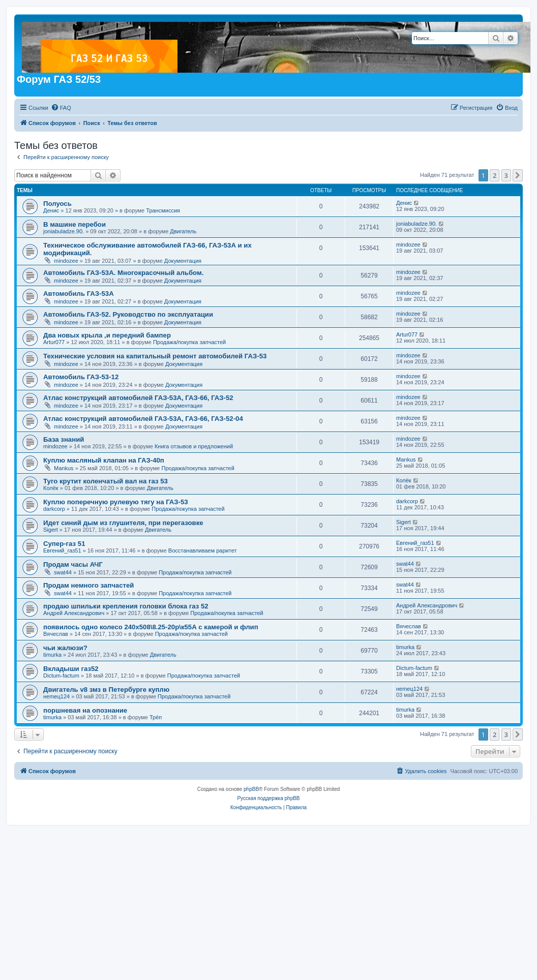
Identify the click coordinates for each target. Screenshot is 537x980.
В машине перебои (74, 224)
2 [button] (495, 175)
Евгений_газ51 (62, 550)
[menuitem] (61, 108)
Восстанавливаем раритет (203, 550)
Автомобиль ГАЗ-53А (79, 294)
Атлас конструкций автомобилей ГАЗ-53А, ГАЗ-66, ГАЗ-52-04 (143, 419)
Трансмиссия (163, 210)
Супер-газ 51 (64, 544)
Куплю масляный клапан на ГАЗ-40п (104, 460)
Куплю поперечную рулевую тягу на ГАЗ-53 (116, 502)
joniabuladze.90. (64, 231)
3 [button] (506, 175)
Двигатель (183, 231)
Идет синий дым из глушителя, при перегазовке (123, 523)
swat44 (63, 572)
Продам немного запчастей (88, 585)
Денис (51, 210)
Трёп (156, 717)
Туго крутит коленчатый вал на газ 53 (106, 481)
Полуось (57, 204)
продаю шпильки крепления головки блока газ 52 (126, 606)
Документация (183, 261)
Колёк (51, 488)
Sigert (51, 530)
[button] (518, 175)
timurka (52, 655)
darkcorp (54, 509)
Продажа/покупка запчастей (189, 342)
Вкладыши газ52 (71, 669)
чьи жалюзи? (65, 648)
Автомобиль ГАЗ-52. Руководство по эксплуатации (128, 314)
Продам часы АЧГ (73, 564)
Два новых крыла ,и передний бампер (107, 335)
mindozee (66, 261)
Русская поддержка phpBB (268, 798)
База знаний (64, 439)
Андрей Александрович (74, 613)
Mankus (64, 468)
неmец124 (56, 696)
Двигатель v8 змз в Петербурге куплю (106, 690)
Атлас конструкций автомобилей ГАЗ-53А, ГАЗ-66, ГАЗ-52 (138, 398)
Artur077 (54, 342)
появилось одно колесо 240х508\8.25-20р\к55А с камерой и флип (151, 627)
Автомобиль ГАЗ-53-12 (81, 377)
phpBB (251, 789)
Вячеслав (56, 634)
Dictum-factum (61, 676)
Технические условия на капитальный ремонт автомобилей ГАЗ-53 (155, 356)
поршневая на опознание (85, 710)
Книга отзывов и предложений (194, 446)
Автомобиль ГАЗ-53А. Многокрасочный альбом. (123, 273)
